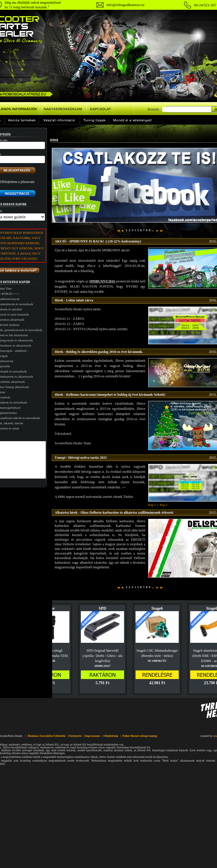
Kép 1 (152, 505)
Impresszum (92, 736)
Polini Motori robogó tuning (140, 736)
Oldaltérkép (111, 736)
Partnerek (75, 736)
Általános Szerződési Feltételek (46, 736)
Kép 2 (164, 505)
